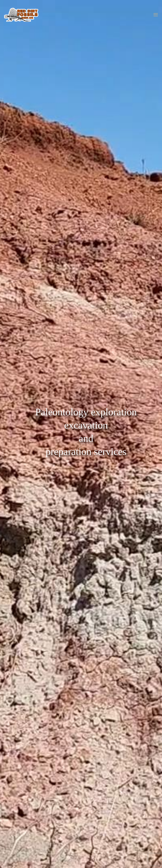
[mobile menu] (156, 15)
